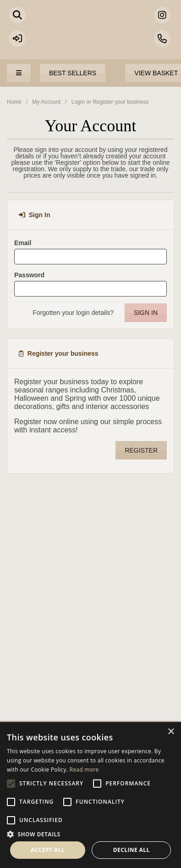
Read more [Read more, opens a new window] (84, 770)
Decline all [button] (132, 850)
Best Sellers (73, 73)
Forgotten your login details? (73, 313)
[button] (90, 834)
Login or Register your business (110, 102)
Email (23, 243)
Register (141, 450)
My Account (46, 102)
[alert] (90, 795)
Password (29, 275)
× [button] (171, 732)
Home (14, 102)
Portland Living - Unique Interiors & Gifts (90, 34)
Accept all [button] (48, 850)
